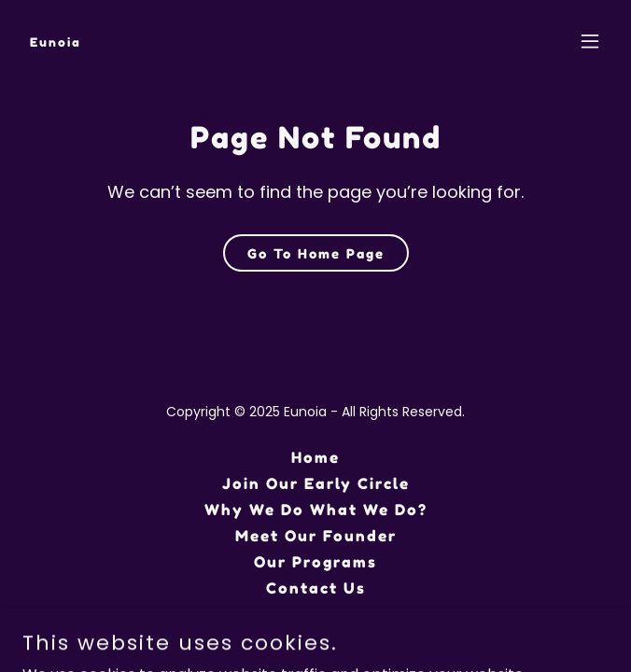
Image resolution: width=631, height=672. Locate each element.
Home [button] (315, 457)
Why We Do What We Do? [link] (316, 510)
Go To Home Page (316, 253)
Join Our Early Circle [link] (316, 483)
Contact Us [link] (316, 588)
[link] (56, 42)
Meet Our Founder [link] (316, 536)
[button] (590, 41)
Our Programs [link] (315, 562)
